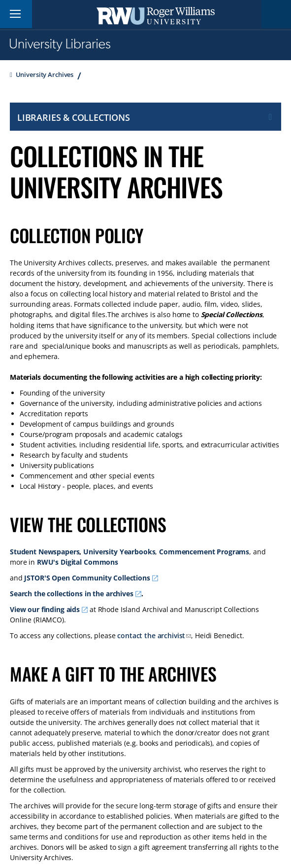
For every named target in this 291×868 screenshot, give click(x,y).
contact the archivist (151, 635)
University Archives (45, 74)
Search (276, 14)
